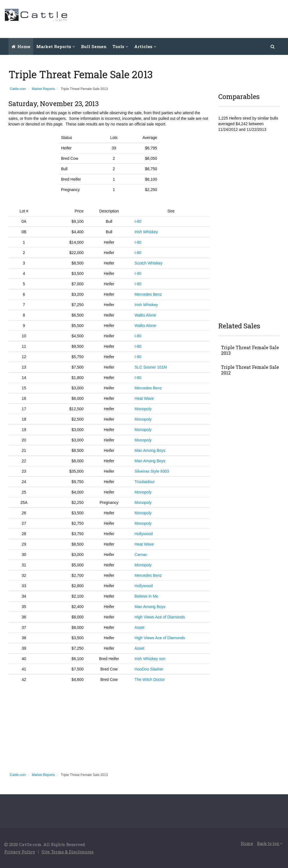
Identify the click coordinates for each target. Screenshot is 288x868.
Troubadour (145, 482)
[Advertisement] (181, 18)
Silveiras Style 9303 (152, 471)
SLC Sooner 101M (151, 367)
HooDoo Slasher (149, 669)
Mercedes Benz (148, 294)
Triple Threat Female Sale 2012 (250, 370)
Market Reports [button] (56, 46)
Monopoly (143, 409)
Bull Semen (94, 46)
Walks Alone (145, 315)
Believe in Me (146, 596)
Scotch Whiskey (148, 263)
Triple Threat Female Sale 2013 (250, 350)
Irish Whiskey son (150, 659)
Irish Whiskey (146, 232)
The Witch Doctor (150, 679)
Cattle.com (18, 89)
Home (21, 46)
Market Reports (43, 89)
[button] (273, 46)
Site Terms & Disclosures (68, 852)
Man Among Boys (150, 450)
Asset (139, 627)
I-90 (138, 273)
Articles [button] (145, 46)
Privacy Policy (20, 852)
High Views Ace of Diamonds (160, 617)
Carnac (141, 555)
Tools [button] (120, 46)
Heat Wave (144, 398)
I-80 (138, 221)
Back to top (270, 843)
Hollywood (144, 534)
